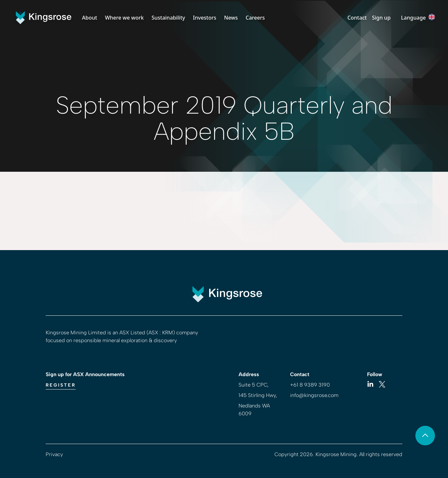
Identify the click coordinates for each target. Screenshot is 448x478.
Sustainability (168, 18)
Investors (205, 18)
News (231, 18)
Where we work (124, 18)
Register (61, 385)
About (89, 18)
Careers (255, 18)
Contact (357, 18)
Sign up (381, 18)
